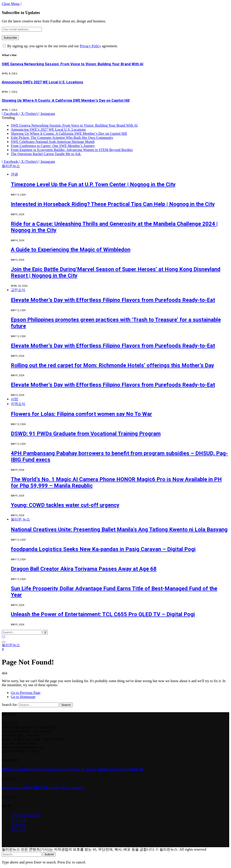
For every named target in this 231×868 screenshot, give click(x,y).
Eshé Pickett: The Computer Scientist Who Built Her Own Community (62, 138)
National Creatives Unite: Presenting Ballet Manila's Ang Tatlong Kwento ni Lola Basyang (119, 530)
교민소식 (18, 290)
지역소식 (18, 404)
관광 (14, 174)
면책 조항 (18, 820)
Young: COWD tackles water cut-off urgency (65, 505)
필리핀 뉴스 (20, 519)
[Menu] (4, 642)
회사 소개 (18, 830)
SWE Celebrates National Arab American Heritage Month (53, 142)
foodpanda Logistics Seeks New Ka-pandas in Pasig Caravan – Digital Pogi (103, 549)
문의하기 (18, 825)
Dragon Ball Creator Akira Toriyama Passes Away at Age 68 (84, 569)
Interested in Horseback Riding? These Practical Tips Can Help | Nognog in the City (113, 204)
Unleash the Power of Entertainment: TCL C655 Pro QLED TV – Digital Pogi (103, 614)
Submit (49, 854)
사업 (14, 399)
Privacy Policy (90, 46)
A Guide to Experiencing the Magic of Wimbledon (71, 250)
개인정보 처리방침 (26, 815)
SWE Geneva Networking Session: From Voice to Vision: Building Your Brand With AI (73, 64)
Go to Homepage (23, 697)
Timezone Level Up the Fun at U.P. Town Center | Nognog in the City (93, 184)
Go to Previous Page (26, 693)
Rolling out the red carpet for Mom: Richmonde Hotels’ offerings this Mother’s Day (112, 365)
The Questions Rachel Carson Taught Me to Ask (46, 154)
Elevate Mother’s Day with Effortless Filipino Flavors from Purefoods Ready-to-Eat (113, 300)
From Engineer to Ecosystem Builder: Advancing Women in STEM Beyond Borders (72, 150)
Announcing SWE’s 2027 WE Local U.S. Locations (43, 82)
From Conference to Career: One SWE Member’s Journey (53, 146)
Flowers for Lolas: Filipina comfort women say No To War (81, 414)
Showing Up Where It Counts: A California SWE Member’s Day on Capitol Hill (66, 101)
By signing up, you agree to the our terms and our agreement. (60, 46)
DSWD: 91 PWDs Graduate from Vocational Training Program (86, 434)
